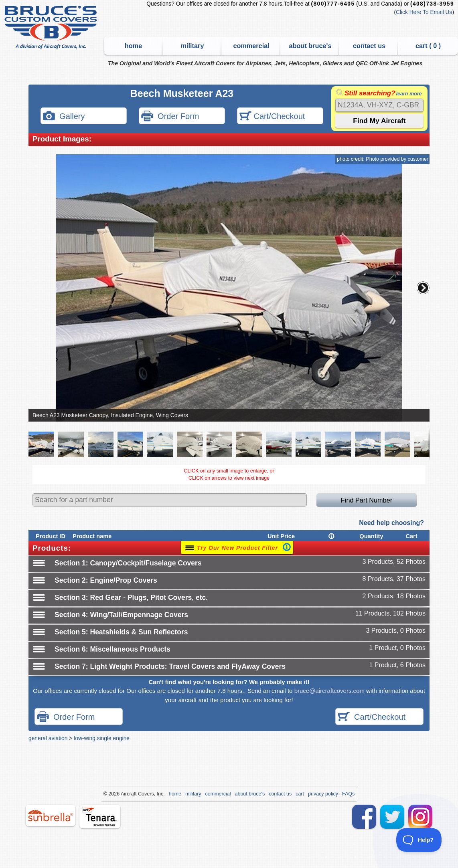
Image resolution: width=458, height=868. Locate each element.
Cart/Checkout (272, 117)
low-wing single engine (102, 738)
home (133, 46)
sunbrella (51, 816)
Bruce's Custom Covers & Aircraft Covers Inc (52, 27)
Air (124, 794)
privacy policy (323, 794)
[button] (423, 288)
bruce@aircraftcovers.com (329, 691)
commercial (251, 46)
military (193, 46)
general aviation (48, 738)
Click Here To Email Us (424, 12)
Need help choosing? (391, 523)
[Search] (379, 105)
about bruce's (310, 46)
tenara (100, 817)
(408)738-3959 (432, 4)
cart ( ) (428, 46)
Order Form (170, 117)
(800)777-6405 (333, 4)
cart (300, 794)
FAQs (348, 794)
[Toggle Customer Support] (419, 840)
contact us (369, 46)
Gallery (64, 117)
